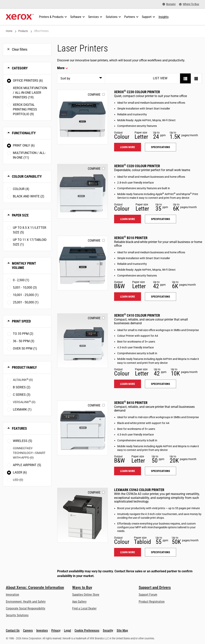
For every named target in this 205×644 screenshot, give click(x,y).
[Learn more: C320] (83, 191)
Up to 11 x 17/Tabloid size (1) (30, 242)
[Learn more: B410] (83, 428)
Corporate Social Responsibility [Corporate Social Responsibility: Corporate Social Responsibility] (26, 608)
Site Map (122, 630)
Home (9, 31)
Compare (94, 95)
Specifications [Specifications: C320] (161, 219)
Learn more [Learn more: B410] (128, 471)
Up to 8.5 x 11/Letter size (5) (30, 230)
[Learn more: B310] (83, 263)
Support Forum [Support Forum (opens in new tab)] (148, 595)
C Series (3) (22, 395)
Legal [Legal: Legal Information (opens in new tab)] (67, 630)
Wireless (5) (23, 441)
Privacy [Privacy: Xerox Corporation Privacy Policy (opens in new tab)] (56, 630)
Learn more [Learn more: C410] (128, 384)
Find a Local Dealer (84, 608)
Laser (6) (20, 472)
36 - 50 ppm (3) (24, 341)
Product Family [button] (24, 367)
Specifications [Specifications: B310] (161, 297)
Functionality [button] (24, 133)
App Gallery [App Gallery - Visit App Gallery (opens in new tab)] (79, 602)
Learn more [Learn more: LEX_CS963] (128, 552)
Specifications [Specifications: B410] (161, 471)
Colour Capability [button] (27, 176)
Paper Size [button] (20, 215)
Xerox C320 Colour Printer (137, 166)
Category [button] (20, 68)
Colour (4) (21, 189)
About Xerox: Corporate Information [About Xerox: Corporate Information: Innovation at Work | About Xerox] (35, 587)
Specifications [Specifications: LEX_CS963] (161, 552)
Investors (42, 630)
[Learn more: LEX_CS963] (83, 515)
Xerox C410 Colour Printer (137, 315)
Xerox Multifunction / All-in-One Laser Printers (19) (30, 93)
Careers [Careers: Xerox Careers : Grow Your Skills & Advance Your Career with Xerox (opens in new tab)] (28, 630)
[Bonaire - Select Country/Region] (169, 4)
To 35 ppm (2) (23, 334)
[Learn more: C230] (83, 117)
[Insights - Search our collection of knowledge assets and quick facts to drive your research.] (164, 17)
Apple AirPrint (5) (27, 465)
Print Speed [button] (21, 321)
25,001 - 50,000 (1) (26, 302)
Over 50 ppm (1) (25, 349)
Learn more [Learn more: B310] (128, 297)
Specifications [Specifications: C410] (161, 384)
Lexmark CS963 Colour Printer (139, 490)
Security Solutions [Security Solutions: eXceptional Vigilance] (17, 615)
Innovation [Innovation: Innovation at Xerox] (12, 595)
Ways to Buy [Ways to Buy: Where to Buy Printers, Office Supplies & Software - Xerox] (82, 587)
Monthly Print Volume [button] (24, 265)
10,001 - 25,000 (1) (26, 295)
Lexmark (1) (22, 409)
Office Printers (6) (28, 81)
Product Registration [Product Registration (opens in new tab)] (152, 602)
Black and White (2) (29, 196)
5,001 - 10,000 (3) (25, 288)
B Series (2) (22, 387)
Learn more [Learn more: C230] (128, 147)
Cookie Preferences (87, 630)
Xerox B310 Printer (131, 238)
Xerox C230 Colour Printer (137, 92)
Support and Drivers (155, 587)
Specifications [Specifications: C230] (161, 147)
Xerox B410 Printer (131, 403)
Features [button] (19, 428)
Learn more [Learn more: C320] (128, 219)
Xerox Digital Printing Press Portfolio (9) (25, 109)
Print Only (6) (24, 145)
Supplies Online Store (86, 595)
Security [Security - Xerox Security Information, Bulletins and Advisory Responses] (108, 630)
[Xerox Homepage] (20, 17)
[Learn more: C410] (83, 341)
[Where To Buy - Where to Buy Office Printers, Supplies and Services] (189, 4)
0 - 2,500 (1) (21, 280)
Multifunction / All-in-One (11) (29, 155)
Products (23, 31)
